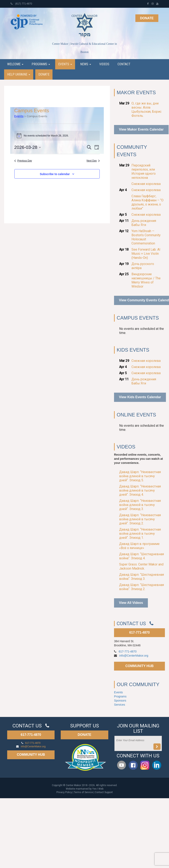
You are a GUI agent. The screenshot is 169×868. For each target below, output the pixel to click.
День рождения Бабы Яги (144, 223)
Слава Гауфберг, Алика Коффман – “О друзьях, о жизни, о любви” (147, 202)
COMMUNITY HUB (139, 666)
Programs (41, 64)
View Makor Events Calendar (141, 129)
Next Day (93, 161)
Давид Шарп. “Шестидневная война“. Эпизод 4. (142, 556)
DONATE (84, 735)
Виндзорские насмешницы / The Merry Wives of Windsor (146, 280)
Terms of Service (83, 792)
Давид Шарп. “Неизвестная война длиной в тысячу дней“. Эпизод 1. (140, 534)
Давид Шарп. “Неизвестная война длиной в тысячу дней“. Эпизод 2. (140, 519)
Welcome (15, 64)
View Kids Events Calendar (140, 397)
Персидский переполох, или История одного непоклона (144, 171)
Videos (104, 64)
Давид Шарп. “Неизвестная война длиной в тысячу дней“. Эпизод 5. (140, 476)
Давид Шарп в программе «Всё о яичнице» (139, 546)
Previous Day (23, 161)
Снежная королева (146, 184)
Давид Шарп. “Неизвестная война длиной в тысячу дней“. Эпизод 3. (140, 505)
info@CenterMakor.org (134, 656)
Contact (124, 64)
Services (120, 705)
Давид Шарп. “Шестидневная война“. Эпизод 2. (142, 587)
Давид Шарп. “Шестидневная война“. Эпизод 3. (142, 577)
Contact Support (104, 792)
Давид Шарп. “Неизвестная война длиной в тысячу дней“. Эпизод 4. (140, 490)
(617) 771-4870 (21, 4)
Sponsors (120, 701)
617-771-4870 (139, 632)
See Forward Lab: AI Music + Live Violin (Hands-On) (146, 254)
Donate (147, 18)
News (86, 64)
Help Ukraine (19, 74)
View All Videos (131, 603)
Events (65, 64)
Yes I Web (98, 789)
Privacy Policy (64, 792)
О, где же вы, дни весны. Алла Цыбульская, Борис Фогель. (146, 110)
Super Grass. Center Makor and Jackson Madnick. (141, 566)
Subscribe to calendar (55, 174)
